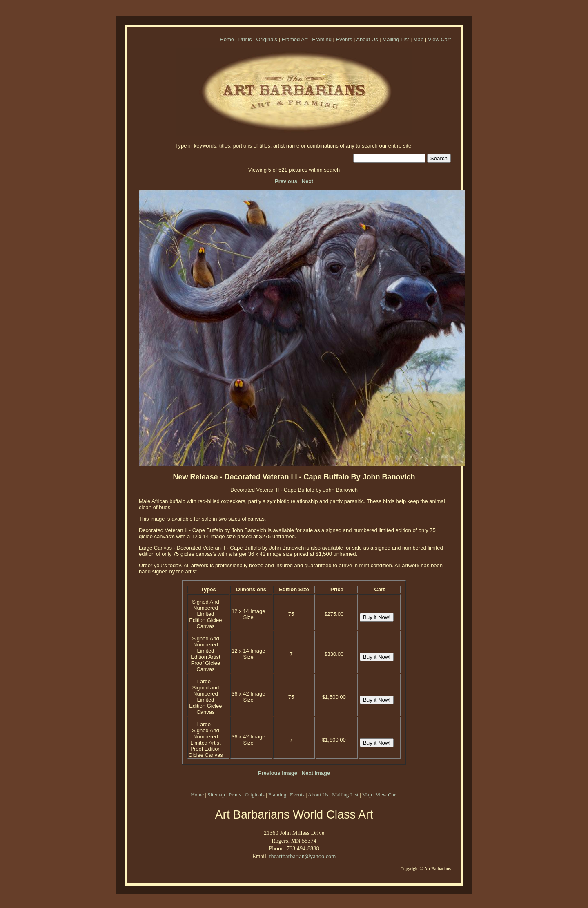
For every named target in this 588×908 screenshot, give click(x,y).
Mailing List (395, 39)
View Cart (439, 39)
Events (344, 39)
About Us (367, 39)
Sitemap (216, 795)
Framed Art (294, 39)
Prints (245, 39)
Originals (266, 39)
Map (418, 39)
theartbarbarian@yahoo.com (302, 856)
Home (227, 39)
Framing (322, 39)
